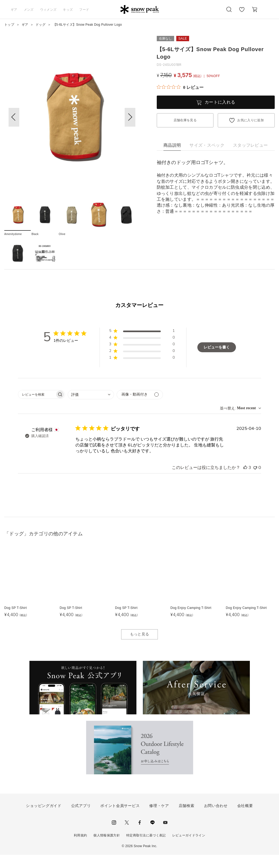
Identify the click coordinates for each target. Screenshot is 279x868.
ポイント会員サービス (120, 818)
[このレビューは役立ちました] (245, 480)
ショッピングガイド (44, 818)
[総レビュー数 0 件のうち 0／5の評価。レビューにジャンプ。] (180, 87)
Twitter (127, 835)
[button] (130, 117)
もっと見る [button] (140, 647)
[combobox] (91, 408)
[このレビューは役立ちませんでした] (255, 480)
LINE (152, 835)
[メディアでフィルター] (140, 408)
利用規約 (80, 848)
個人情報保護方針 (107, 848)
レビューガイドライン (189, 848)
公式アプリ (81, 818)
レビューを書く (217, 360)
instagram (114, 835)
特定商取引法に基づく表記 (146, 848)
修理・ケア (159, 818)
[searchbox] (37, 407)
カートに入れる (220, 102)
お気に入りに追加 (251, 120)
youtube (165, 835)
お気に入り (242, 12)
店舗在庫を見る (185, 120)
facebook (140, 835)
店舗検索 (187, 818)
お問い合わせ (216, 818)
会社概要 (245, 818)
